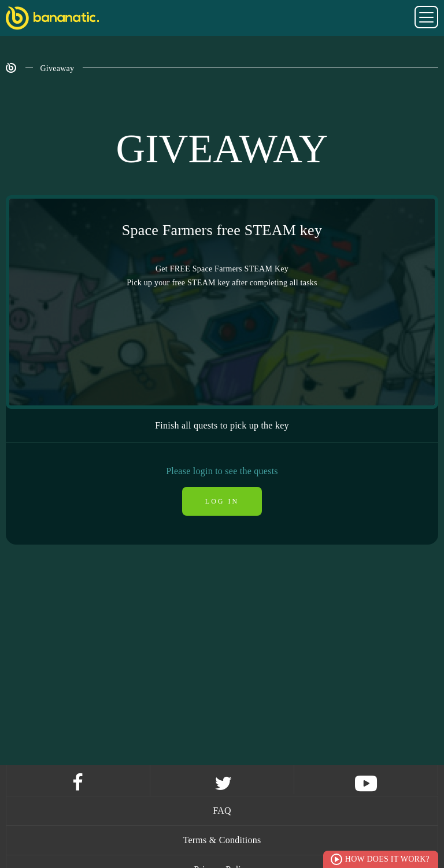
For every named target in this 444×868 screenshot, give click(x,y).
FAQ (222, 811)
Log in (222, 501)
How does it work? (387, 859)
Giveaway (58, 68)
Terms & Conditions (222, 840)
